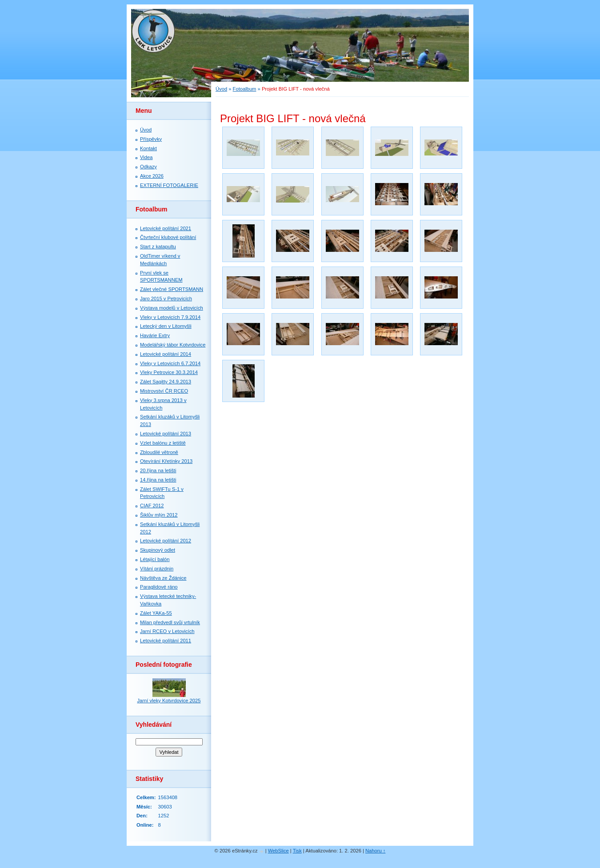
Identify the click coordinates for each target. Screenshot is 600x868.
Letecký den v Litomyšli (166, 326)
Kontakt (148, 148)
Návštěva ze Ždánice (163, 578)
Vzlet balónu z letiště (163, 443)
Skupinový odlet (158, 550)
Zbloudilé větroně (159, 452)
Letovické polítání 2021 (166, 228)
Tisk (297, 851)
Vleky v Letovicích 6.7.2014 (170, 363)
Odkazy (148, 167)
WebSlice (278, 851)
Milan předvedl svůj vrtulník (170, 622)
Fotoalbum (245, 89)
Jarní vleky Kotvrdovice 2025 (169, 701)
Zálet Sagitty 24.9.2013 (166, 382)
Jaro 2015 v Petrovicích (166, 299)
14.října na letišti (158, 480)
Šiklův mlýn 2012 (159, 515)
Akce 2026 (152, 176)
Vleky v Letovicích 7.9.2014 (170, 317)
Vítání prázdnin (157, 569)
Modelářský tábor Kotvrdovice (173, 345)
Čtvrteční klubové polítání (168, 237)
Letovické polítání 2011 (166, 641)
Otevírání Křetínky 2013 (166, 461)
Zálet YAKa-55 (156, 613)
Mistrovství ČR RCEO (164, 391)
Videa (146, 157)
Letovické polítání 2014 (166, 354)
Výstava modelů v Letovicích (172, 308)
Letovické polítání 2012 (166, 541)
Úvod (221, 89)
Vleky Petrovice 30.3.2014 (169, 372)
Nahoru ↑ (375, 851)
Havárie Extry (155, 335)
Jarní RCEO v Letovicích (167, 631)
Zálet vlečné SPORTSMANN (172, 289)
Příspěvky (151, 139)
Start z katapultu (158, 247)
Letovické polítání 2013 (166, 434)
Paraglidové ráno (159, 587)
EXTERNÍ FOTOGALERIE (169, 185)
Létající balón (155, 559)
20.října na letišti (158, 470)
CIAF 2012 (152, 506)
